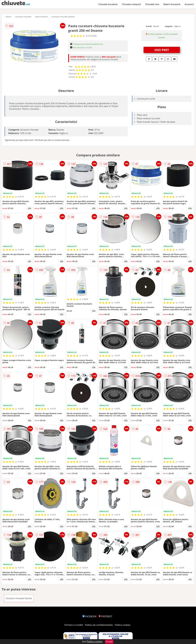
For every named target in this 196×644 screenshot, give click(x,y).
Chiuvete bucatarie (108, 4)
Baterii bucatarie (172, 4)
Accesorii (189, 4)
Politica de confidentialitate (99, 625)
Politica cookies (123, 625)
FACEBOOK (89, 616)
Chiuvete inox (152, 4)
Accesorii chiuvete (23, 17)
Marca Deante (41, 17)
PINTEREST (105, 616)
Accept (109, 642)
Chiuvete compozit (131, 4)
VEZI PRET (162, 50)
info (29, 208)
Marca (9, 17)
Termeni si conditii (74, 625)
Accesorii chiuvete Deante (63, 17)
